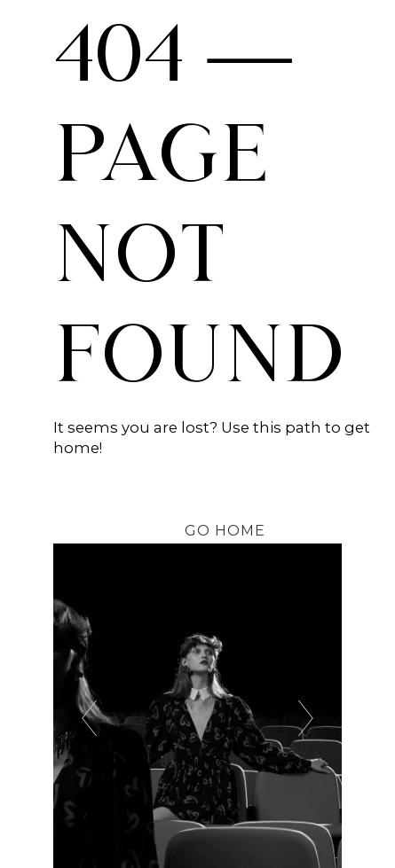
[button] (224, 531)
